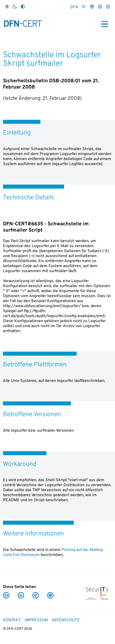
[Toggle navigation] (105, 24)
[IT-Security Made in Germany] (97, 593)
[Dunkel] (15, 7)
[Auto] (23, 7)
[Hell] (7, 7)
